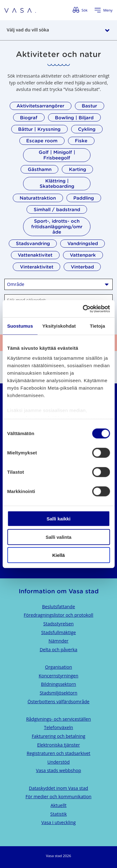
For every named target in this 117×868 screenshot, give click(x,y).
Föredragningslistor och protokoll (58, 615)
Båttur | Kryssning (39, 129)
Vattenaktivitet (35, 255)
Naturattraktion (38, 198)
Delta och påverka (58, 650)
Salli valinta (58, 537)
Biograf (29, 118)
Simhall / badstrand (57, 209)
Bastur (89, 106)
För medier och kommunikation (58, 797)
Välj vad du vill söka (28, 30)
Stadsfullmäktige (58, 632)
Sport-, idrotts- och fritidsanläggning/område (57, 226)
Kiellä (58, 555)
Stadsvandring (33, 243)
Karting (78, 169)
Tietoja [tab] (97, 326)
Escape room (42, 141)
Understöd (59, 762)
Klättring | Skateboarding (57, 183)
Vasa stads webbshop (58, 770)
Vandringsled (83, 243)
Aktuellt (58, 805)
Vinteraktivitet (37, 267)
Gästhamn (40, 169)
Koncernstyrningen (58, 676)
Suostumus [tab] (20, 326)
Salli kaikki (58, 519)
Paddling (84, 198)
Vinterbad (82, 267)
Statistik (58, 814)
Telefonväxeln (58, 727)
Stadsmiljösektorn (58, 693)
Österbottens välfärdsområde (58, 702)
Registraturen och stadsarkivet (59, 753)
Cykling (87, 129)
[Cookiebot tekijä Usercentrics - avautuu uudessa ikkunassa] (83, 309)
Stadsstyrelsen (58, 624)
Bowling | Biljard (74, 118)
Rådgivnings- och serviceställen (59, 719)
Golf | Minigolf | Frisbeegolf (57, 155)
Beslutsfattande (59, 607)
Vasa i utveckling (58, 822)
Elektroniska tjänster (58, 745)
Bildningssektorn (58, 684)
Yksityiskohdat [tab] (59, 326)
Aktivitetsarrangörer (40, 106)
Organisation (58, 667)
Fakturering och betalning (59, 736)
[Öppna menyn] (103, 10)
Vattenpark (83, 255)
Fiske (81, 141)
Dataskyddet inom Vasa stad (59, 788)
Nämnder (59, 641)
